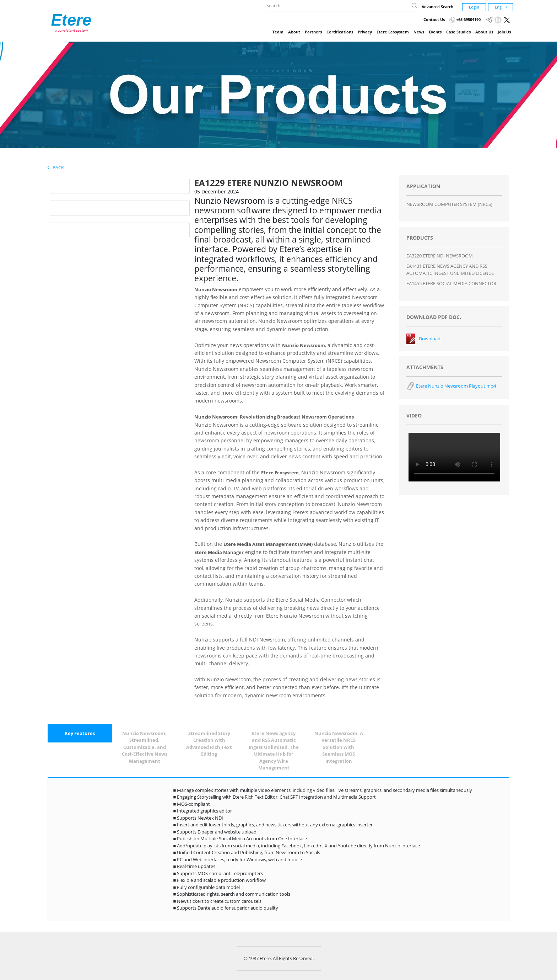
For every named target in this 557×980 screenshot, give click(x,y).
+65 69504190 (465, 19)
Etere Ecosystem (393, 32)
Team (278, 32)
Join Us (504, 32)
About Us (484, 32)
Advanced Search (437, 7)
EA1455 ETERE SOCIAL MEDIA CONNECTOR (451, 283)
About (294, 32)
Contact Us (434, 19)
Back (56, 167)
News (419, 32)
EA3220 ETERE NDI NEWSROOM (440, 256)
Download (430, 339)
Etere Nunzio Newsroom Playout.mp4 (451, 386)
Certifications (340, 32)
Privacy (365, 32)
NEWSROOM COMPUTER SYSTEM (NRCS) (449, 204)
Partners (313, 32)
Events (435, 32)
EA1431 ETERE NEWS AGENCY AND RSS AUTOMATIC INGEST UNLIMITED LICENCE (450, 270)
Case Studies (458, 32)
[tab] (80, 734)
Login (474, 7)
